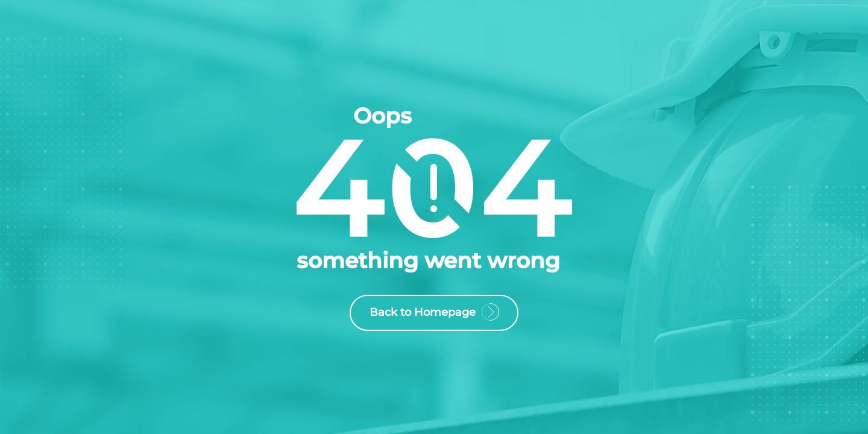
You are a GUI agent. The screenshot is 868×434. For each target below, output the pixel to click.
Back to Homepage (434, 314)
